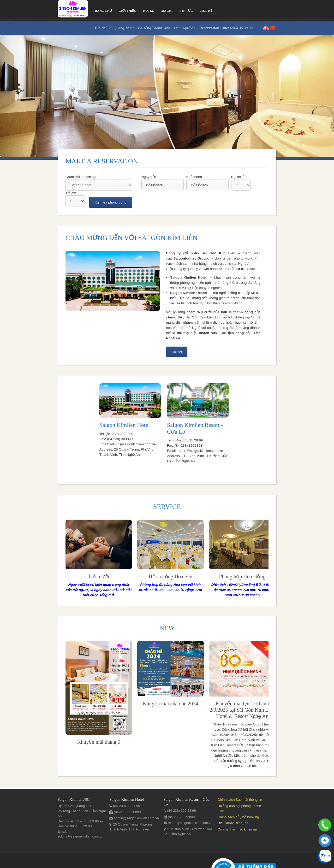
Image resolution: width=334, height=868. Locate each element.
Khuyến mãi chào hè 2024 (131, 685)
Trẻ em (221, 177)
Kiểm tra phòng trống (261, 186)
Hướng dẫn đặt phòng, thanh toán (261, 790)
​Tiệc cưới (59, 557)
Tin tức (151, 11)
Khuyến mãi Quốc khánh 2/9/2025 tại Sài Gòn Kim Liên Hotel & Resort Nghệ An (203, 691)
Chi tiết (176, 324)
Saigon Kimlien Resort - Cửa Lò (205, 410)
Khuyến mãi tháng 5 (59, 723)
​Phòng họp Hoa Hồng (203, 557)
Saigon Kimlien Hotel (98, 411)
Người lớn (200, 177)
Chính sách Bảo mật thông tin (258, 783)
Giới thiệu (90, 11)
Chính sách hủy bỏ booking (256, 796)
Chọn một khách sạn (43, 177)
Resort (130, 11)
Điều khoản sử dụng (251, 802)
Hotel (111, 11)
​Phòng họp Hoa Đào (275, 557)
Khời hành (155, 177)
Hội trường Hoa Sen (131, 557)
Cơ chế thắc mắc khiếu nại (256, 808)
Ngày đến (110, 177)
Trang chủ (64, 11)
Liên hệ (171, 11)
